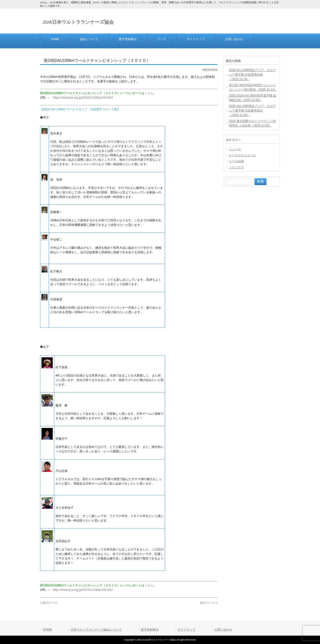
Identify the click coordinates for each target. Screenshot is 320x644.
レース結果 (236, 161)
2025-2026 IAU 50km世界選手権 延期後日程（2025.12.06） (253, 98)
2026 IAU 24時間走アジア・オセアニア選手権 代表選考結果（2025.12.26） (252, 75)
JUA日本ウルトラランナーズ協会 (78, 22)
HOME (47, 630)
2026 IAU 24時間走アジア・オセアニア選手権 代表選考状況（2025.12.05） (252, 111)
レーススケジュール (242, 155)
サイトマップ (186, 630)
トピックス (236, 167)
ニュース (235, 149)
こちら (149, 93)
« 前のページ (49, 603)
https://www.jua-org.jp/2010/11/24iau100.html (83, 98)
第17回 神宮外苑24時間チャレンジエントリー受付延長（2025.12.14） (253, 87)
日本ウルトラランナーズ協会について (96, 630)
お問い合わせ (223, 630)
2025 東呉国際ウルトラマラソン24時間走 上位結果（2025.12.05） (252, 123)
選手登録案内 (150, 630)
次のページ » (209, 603)
